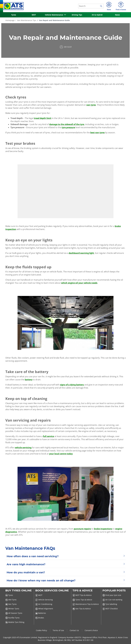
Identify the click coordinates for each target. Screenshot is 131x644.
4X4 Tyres (11, 600)
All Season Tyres (14, 613)
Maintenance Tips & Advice (86, 604)
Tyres (14, 15)
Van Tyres (11, 604)
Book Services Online (52, 590)
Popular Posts (114, 590)
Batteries (41, 613)
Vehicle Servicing (44, 600)
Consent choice (91, 630)
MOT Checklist (110, 609)
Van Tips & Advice (82, 609)
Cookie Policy (42, 630)
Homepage (10, 20)
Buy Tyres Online (18, 590)
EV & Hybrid (97, 15)
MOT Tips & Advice (82, 595)
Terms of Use (59, 630)
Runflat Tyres (12, 618)
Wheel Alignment (44, 609)
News (117, 15)
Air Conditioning (44, 604)
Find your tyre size (112, 595)
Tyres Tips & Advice (82, 600)
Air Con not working (112, 600)
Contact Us (75, 630)
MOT (34, 15)
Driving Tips (77, 15)
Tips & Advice (83, 590)
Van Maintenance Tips (26, 20)
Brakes (40, 618)
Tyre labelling (110, 604)
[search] (102, 6)
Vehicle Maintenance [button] (54, 15)
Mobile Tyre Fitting (15, 622)
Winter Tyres (12, 609)
